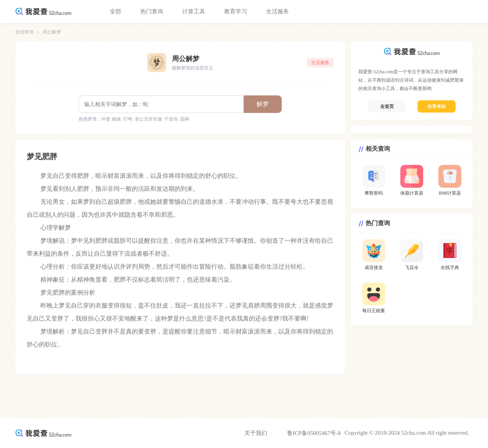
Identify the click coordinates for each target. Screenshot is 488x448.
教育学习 (236, 11)
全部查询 (24, 32)
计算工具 (194, 11)
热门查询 (152, 11)
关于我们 (256, 433)
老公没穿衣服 (148, 119)
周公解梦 (52, 32)
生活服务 (278, 11)
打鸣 (128, 119)
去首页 (387, 106)
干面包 (171, 119)
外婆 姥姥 (111, 119)
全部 (116, 11)
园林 (185, 119)
